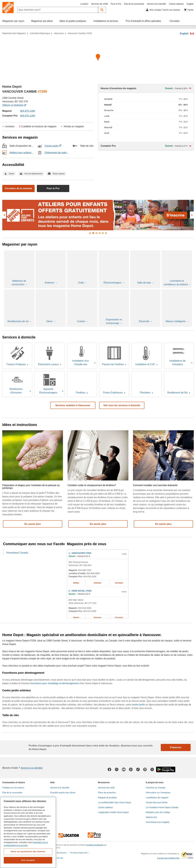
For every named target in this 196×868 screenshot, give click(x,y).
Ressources (104, 782)
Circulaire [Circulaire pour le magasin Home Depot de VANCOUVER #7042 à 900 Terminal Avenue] (119, 583)
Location (84, 4)
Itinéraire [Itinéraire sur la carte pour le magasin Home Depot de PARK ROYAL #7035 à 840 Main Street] (98, 618)
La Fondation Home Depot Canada (162, 807)
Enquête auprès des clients (63, 793)
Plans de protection (107, 793)
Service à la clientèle (156, 4)
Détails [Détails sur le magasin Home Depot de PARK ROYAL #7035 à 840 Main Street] (76, 618)
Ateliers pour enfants (22, 153)
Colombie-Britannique (40, 33)
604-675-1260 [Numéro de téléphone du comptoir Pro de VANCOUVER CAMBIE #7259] (28, 116)
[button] (102, 10)
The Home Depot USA (79, 853)
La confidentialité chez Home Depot (115, 802)
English (184, 34)
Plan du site (58, 858)
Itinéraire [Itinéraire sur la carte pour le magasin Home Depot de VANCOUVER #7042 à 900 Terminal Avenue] (98, 583)
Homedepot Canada (17, 553)
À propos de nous (155, 782)
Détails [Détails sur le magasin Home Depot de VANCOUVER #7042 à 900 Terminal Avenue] (76, 583)
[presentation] (4, 215)
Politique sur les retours (13, 788)
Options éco (151, 817)
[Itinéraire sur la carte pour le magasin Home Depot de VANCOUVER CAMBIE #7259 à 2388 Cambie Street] (98, 58)
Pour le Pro (116, 4)
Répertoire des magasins (14, 33)
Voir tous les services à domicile (122, 405)
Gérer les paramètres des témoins (28, 851)
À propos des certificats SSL (168, 858)
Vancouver (59, 33)
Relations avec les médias (158, 812)
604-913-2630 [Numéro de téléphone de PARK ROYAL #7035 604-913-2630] (85, 608)
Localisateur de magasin (157, 798)
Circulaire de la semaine (18, 188)
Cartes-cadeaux (176, 4)
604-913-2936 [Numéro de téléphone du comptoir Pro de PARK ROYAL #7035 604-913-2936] (90, 611)
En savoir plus (33, 524)
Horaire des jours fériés (157, 802)
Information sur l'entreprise (158, 793)
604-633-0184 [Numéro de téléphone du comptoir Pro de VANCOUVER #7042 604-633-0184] (90, 576)
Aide (52, 782)
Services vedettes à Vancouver (73, 405)
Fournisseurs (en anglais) (158, 822)
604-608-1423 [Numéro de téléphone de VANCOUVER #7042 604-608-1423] (85, 570)
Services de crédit (99, 4)
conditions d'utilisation (95, 845)
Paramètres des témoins (57, 853)
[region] (28, 832)
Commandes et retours (14, 782)
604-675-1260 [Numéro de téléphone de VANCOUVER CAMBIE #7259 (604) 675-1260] (28, 111)
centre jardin (138, 705)
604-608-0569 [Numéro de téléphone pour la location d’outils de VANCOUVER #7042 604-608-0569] (93, 573)
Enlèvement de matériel (59, 153)
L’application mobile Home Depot (113, 812)
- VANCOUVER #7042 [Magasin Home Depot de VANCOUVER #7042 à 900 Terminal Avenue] (80, 553)
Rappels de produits (107, 798)
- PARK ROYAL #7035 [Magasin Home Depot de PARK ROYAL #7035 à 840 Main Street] (80, 591)
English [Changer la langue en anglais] (190, 4)
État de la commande (134, 4)
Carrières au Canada (156, 788)
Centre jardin (53, 146)
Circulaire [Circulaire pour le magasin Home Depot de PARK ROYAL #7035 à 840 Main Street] (119, 618)
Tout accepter (28, 860)
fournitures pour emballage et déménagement (54, 683)
